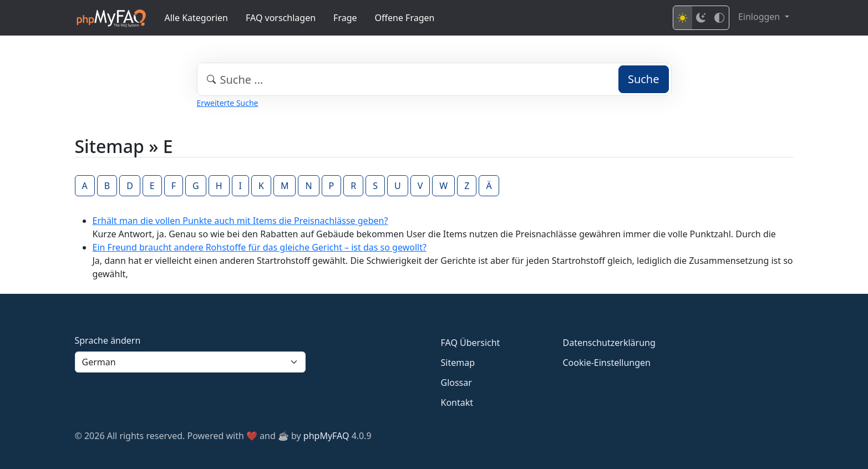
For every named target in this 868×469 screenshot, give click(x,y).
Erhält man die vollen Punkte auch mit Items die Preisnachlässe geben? (240, 221)
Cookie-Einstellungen (607, 363)
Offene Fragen (405, 18)
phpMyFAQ (326, 436)
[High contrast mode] (719, 18)
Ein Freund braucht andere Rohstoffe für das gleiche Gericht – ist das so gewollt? (260, 247)
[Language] (190, 362)
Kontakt (457, 402)
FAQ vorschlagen (281, 18)
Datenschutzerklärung (609, 343)
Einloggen (760, 17)
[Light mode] (683, 18)
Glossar (456, 383)
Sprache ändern (108, 340)
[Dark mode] (701, 18)
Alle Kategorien (197, 18)
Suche (644, 79)
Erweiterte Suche (228, 103)
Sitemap (458, 363)
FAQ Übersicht (471, 343)
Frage (345, 18)
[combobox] (434, 79)
